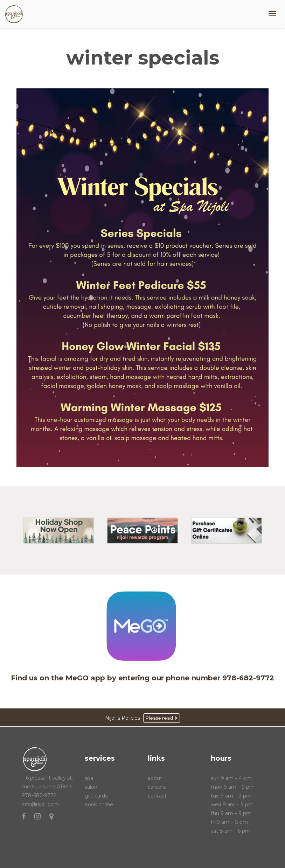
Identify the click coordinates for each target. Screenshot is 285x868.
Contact (157, 796)
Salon (91, 787)
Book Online (99, 805)
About (155, 778)
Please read (162, 718)
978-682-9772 (39, 795)
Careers (157, 787)
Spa (89, 778)
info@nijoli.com (40, 804)
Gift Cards (96, 796)
